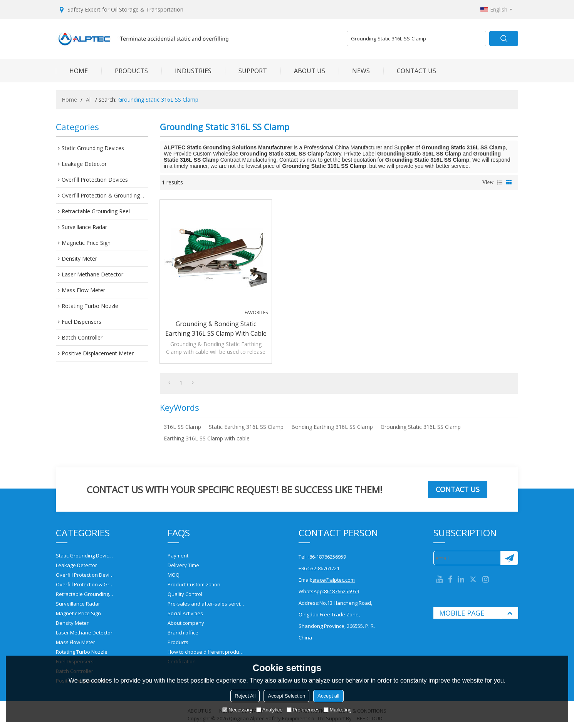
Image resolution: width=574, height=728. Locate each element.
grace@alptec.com (333, 580)
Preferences (303, 710)
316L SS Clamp (182, 427)
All (89, 100)
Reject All (245, 696)
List (500, 182)
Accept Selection (286, 696)
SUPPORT (246, 71)
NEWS (354, 71)
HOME (72, 71)
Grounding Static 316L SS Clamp (421, 427)
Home (69, 100)
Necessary (237, 710)
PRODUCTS (125, 71)
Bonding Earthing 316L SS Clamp (332, 427)
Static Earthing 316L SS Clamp (246, 427)
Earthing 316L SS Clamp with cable (207, 438)
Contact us (458, 489)
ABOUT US (303, 71)
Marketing (338, 710)
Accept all (328, 696)
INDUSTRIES (186, 71)
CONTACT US (410, 71)
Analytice (269, 710)
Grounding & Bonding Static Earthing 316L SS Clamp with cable (216, 329)
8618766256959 (342, 591)
